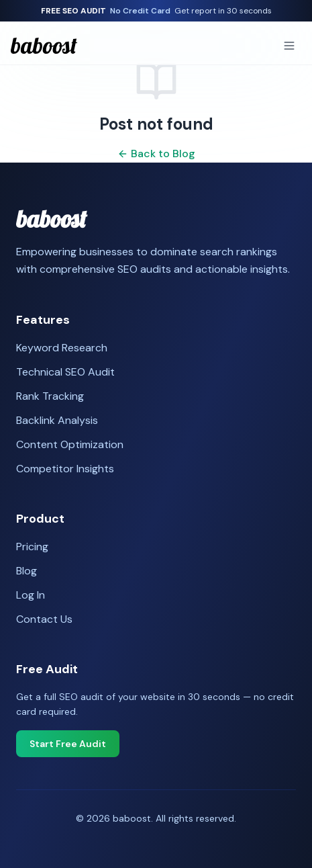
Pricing (32, 547)
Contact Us (44, 619)
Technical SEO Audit (65, 372)
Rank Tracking (50, 396)
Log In (31, 595)
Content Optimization (70, 444)
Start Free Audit (68, 744)
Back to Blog (156, 154)
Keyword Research (62, 348)
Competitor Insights (65, 469)
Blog (27, 571)
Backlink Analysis (57, 420)
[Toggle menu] (289, 46)
